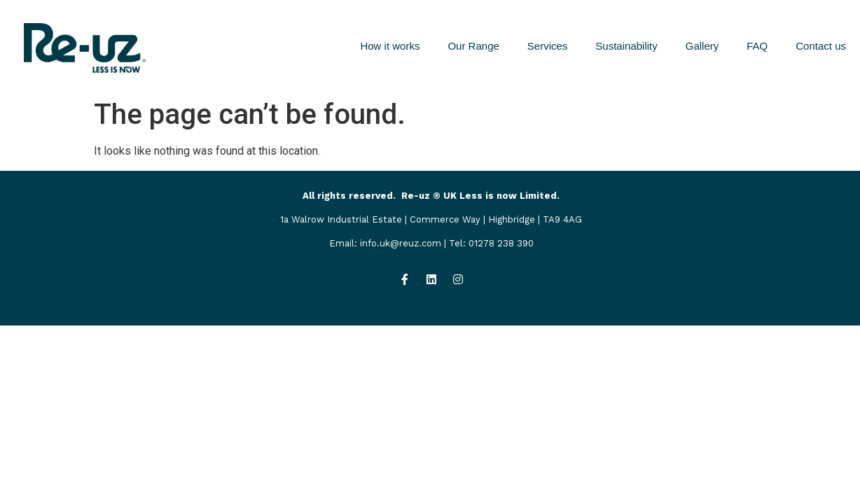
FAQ (757, 46)
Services (548, 46)
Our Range (473, 46)
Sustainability (626, 46)
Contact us (821, 46)
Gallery (702, 46)
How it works (390, 46)
